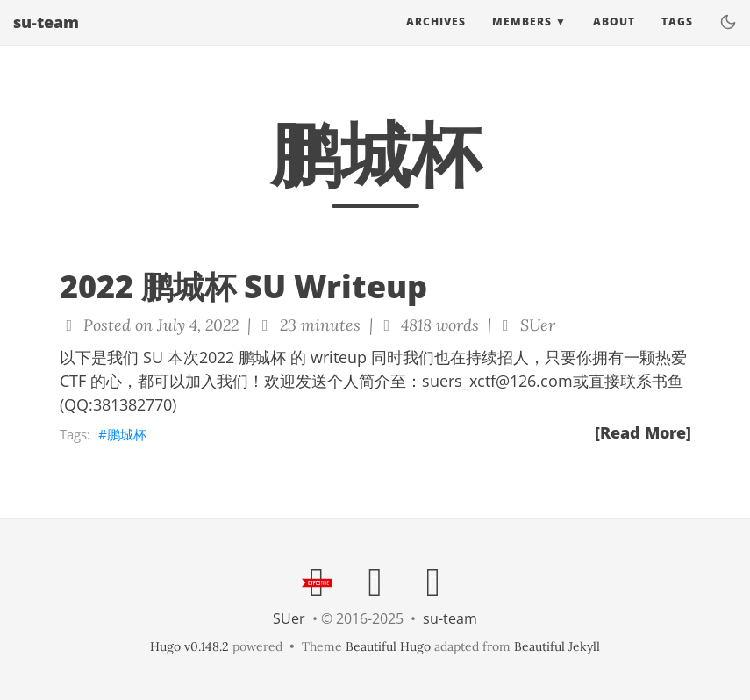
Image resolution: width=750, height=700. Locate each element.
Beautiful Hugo (388, 646)
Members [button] (522, 39)
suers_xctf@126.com (497, 381)
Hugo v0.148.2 (189, 646)
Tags (677, 39)
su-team (46, 39)
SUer (289, 618)
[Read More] (643, 432)
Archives (436, 39)
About (614, 39)
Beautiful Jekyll (557, 646)
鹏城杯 (127, 434)
